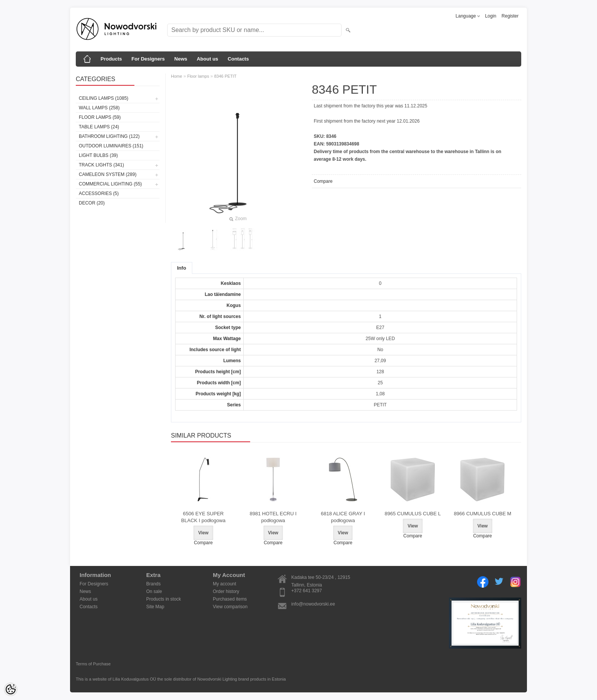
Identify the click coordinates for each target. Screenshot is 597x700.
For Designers (148, 59)
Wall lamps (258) (99, 108)
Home (176, 76)
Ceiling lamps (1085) (104, 98)
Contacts (238, 59)
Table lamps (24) (99, 127)
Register (510, 16)
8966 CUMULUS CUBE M (483, 514)
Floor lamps (198, 76)
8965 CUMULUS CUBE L (413, 514)
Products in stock (164, 599)
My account (224, 584)
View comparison (230, 607)
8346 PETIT (226, 76)
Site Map (155, 607)
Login (491, 16)
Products (111, 59)
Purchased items (230, 599)
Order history (226, 591)
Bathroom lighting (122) (109, 136)
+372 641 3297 (306, 591)
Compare (323, 181)
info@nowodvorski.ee (313, 604)
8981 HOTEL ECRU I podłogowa (273, 517)
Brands (153, 584)
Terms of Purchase (93, 664)
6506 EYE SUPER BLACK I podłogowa (203, 517)
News (181, 59)
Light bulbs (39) (98, 155)
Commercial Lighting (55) (110, 184)
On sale (154, 591)
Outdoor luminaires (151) (111, 146)
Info (182, 268)
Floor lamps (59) (100, 117)
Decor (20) (92, 203)
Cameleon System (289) (108, 174)
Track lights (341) (101, 165)
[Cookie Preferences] (11, 689)
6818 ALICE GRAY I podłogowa (343, 517)
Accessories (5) (99, 193)
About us (208, 59)
